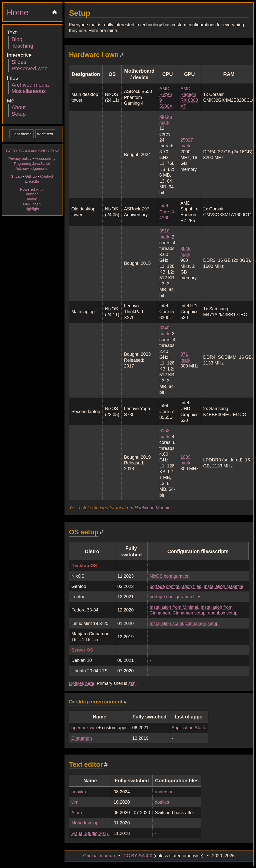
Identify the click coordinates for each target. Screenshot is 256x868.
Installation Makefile (223, 586)
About (18, 107)
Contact (46, 176)
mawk (32, 199)
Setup (18, 114)
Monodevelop (85, 823)
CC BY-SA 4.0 (138, 855)
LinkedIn (32, 181)
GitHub (31, 176)
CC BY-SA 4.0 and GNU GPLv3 (33, 151)
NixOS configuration (170, 576)
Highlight (32, 209)
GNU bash (32, 204)
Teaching (22, 45)
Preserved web (29, 68)
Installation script (166, 623)
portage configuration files (175, 586)
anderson (164, 792)
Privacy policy (20, 158)
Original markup (99, 855)
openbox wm (84, 727)
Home (17, 12)
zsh (132, 683)
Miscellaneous (29, 91)
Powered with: (32, 189)
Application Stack (189, 727)
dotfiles (162, 802)
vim (75, 802)
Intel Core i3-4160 (167, 212)
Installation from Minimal (174, 607)
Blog (17, 39)
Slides (19, 62)
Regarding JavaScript (32, 163)
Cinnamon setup (189, 613)
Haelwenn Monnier (153, 508)
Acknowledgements (32, 168)
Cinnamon (81, 738)
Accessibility (45, 158)
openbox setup (223, 613)
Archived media (30, 85)
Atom (76, 812)
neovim (78, 792)
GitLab (16, 176)
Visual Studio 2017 (90, 833)
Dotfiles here (82, 683)
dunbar (32, 194)
